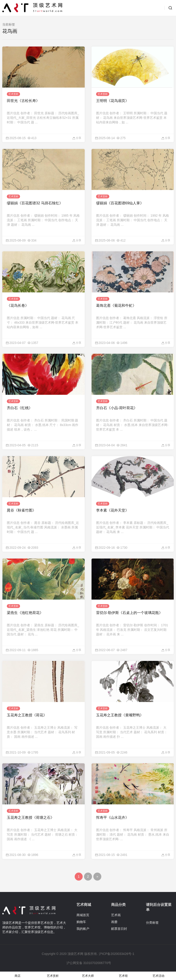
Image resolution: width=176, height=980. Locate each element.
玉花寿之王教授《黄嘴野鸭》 (120, 715)
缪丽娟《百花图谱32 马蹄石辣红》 (35, 203)
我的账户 (83, 929)
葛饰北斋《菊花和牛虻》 (116, 305)
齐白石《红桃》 (20, 408)
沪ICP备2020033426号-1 (117, 954)
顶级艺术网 (75, 954)
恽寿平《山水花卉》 (112, 818)
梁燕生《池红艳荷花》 (25, 613)
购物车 (81, 922)
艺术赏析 (13, 94)
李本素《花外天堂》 (112, 510)
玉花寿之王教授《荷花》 (27, 715)
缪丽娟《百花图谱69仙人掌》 (120, 203)
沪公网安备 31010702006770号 (89, 963)
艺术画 (116, 915)
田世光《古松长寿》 (23, 101)
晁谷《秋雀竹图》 (21, 510)
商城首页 (83, 915)
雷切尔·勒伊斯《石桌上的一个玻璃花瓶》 (129, 613)
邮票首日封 (119, 929)
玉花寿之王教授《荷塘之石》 (31, 818)
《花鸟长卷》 (18, 305)
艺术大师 (88, 976)
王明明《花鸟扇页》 (112, 101)
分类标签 (152, 923)
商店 (18, 976)
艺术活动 (158, 976)
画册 (114, 922)
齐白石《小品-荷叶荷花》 (117, 408)
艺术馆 (123, 976)
